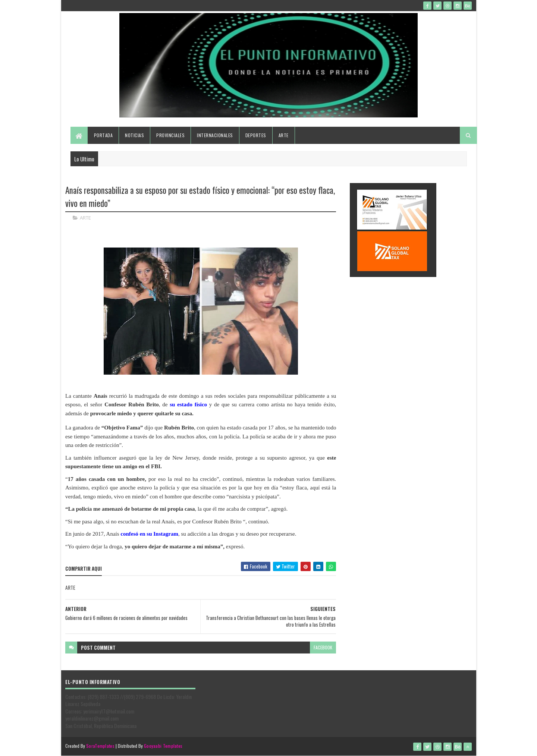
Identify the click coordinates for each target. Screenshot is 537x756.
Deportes (256, 135)
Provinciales (170, 135)
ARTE (85, 218)
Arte (284, 135)
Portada (103, 135)
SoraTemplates (100, 746)
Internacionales (215, 135)
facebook (323, 647)
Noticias (134, 135)
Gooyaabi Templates (163, 746)
